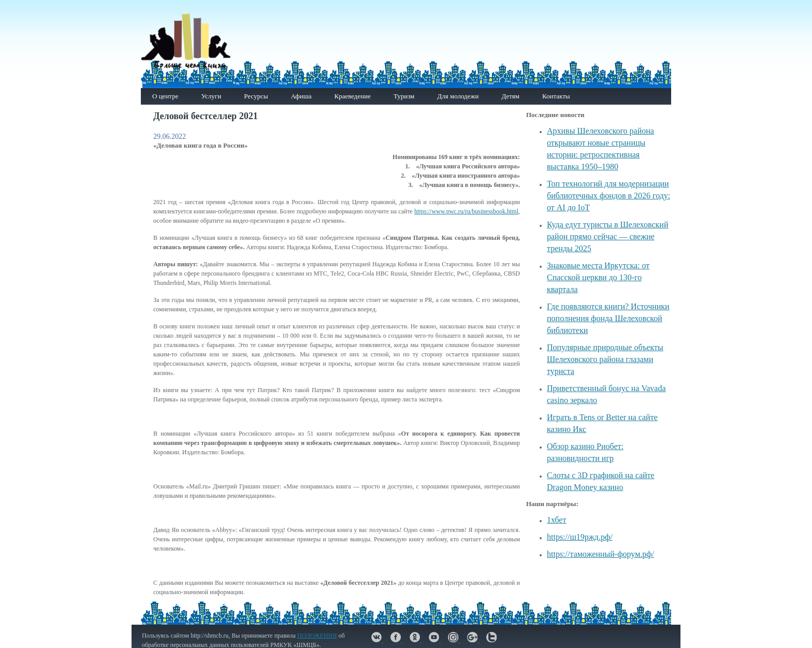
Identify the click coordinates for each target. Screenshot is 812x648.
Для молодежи (458, 96)
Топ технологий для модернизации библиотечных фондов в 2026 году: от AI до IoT (608, 196)
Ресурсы (256, 96)
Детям (510, 96)
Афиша (301, 96)
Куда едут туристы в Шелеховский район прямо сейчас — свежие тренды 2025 (607, 236)
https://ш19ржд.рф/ (580, 537)
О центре (165, 96)
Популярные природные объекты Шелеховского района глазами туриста (605, 359)
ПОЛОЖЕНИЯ (317, 636)
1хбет (556, 520)
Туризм (404, 96)
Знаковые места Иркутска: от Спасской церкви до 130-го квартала (598, 277)
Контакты (556, 96)
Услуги (211, 96)
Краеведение (352, 96)
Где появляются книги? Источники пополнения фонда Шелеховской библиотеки (608, 318)
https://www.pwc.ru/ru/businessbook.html (466, 211)
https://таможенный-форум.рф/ (600, 554)
